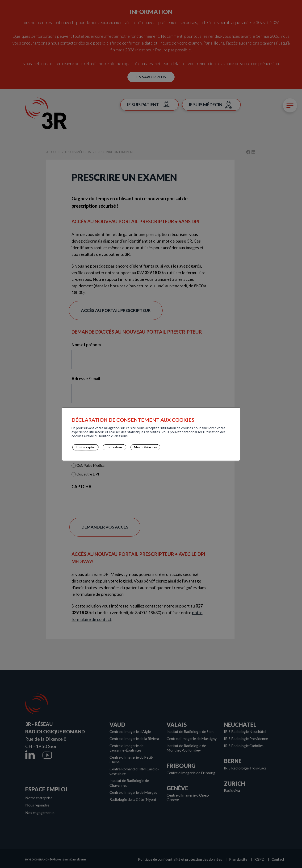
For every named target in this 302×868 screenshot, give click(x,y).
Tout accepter (83, 447)
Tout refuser (111, 447)
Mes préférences (141, 447)
